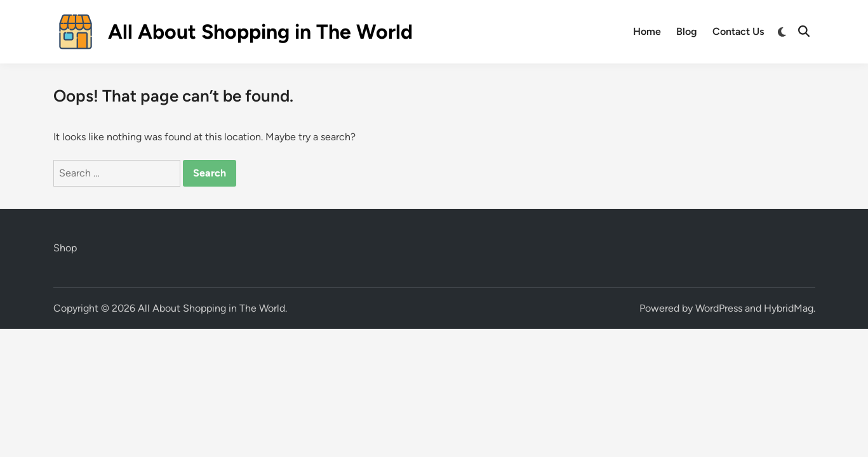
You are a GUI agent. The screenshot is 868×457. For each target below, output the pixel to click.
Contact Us (738, 31)
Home (647, 31)
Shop (65, 248)
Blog (687, 31)
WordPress (719, 308)
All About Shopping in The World (260, 32)
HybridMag (789, 308)
